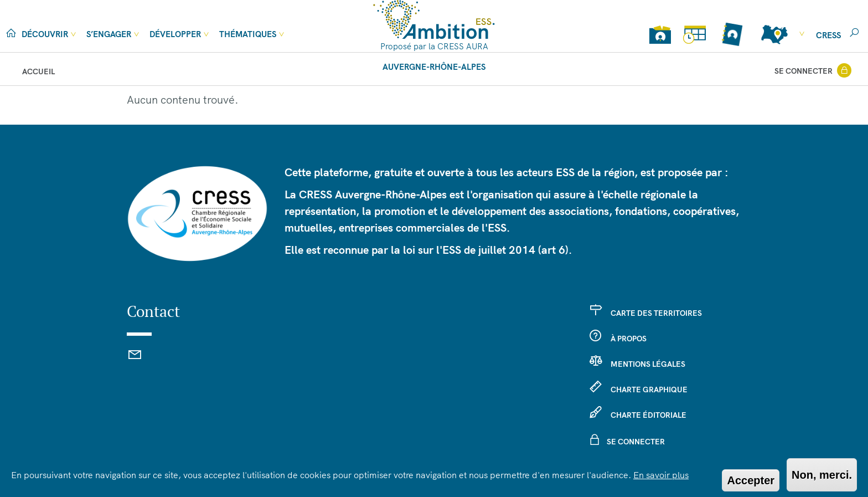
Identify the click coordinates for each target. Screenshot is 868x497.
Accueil (38, 71)
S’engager (109, 34)
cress (828, 35)
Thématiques (248, 34)
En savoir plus (661, 475)
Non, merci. (822, 475)
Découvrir (45, 34)
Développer (175, 34)
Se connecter (804, 71)
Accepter (751, 480)
